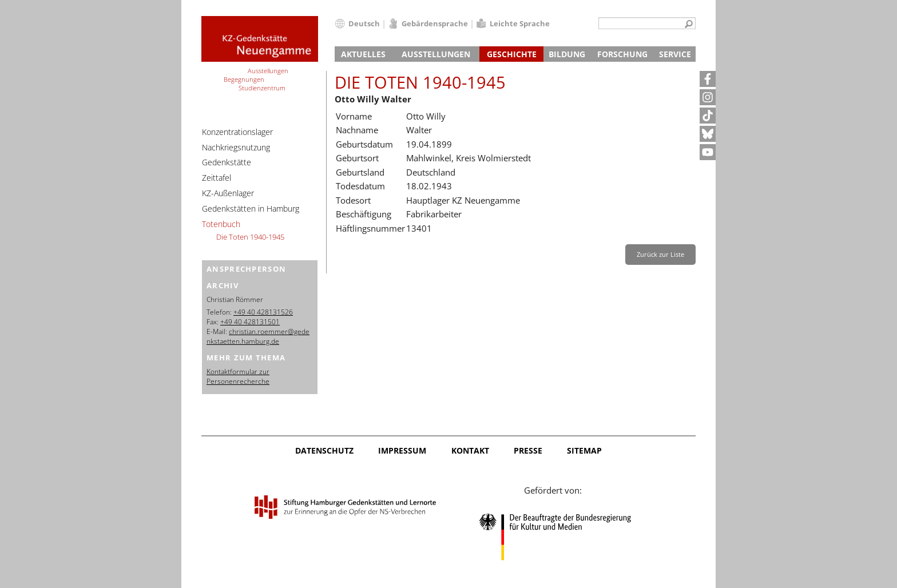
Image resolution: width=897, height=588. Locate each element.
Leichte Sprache (520, 23)
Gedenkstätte (227, 162)
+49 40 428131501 (250, 322)
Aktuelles (363, 54)
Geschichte (512, 54)
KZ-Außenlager (228, 193)
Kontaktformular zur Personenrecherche (238, 376)
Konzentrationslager (237, 132)
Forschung (622, 54)
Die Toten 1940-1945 (250, 237)
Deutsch (364, 23)
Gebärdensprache (435, 23)
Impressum (402, 450)
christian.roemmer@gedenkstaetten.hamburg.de (258, 336)
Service (675, 54)
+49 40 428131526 (263, 312)
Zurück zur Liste (660, 254)
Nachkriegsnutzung (236, 147)
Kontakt (470, 450)
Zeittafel (217, 178)
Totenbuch (221, 224)
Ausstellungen (436, 54)
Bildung (567, 54)
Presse (528, 450)
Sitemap (584, 450)
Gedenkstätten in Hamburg (251, 208)
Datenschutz (324, 450)
